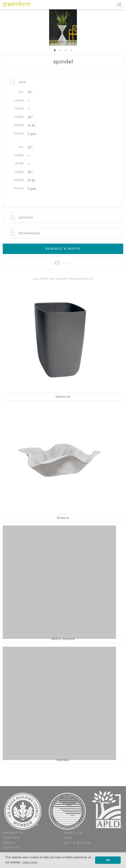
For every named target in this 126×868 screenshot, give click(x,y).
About (9, 843)
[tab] (63, 82)
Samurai (63, 397)
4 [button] (71, 50)
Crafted (12, 838)
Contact (12, 848)
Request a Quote (63, 249)
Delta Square (63, 639)
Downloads (29, 233)
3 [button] (66, 50)
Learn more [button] (30, 862)
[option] (63, 27)
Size (22, 82)
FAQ (68, 838)
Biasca (63, 518)
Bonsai (63, 760)
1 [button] (55, 50)
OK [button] (108, 860)
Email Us (73, 833)
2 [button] (60, 50)
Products (13, 833)
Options (26, 217)
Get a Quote (77, 843)
